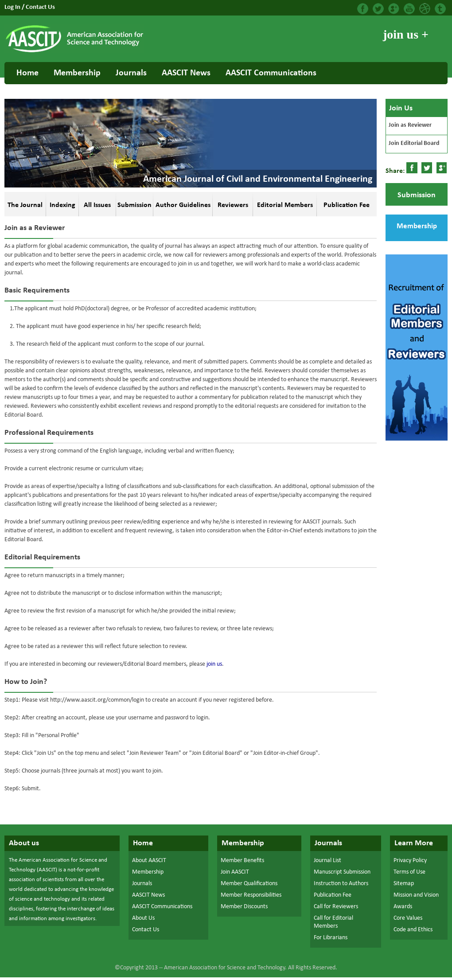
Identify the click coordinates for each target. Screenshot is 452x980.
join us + (406, 34)
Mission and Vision (416, 895)
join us (214, 664)
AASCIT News (186, 73)
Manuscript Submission (342, 872)
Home (27, 73)
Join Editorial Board (414, 143)
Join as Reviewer (410, 125)
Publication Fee (333, 895)
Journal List (327, 861)
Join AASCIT (235, 872)
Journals (131, 73)
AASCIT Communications (271, 73)
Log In (13, 7)
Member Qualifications (249, 884)
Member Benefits (242, 861)
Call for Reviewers (336, 907)
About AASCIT (149, 861)
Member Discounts (244, 907)
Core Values (408, 918)
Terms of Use (409, 872)
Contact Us (40, 7)
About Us (143, 918)
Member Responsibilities (251, 895)
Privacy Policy (410, 861)
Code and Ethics (413, 930)
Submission (417, 195)
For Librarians (331, 938)
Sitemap (404, 884)
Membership (77, 73)
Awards (403, 907)
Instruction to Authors (341, 884)
